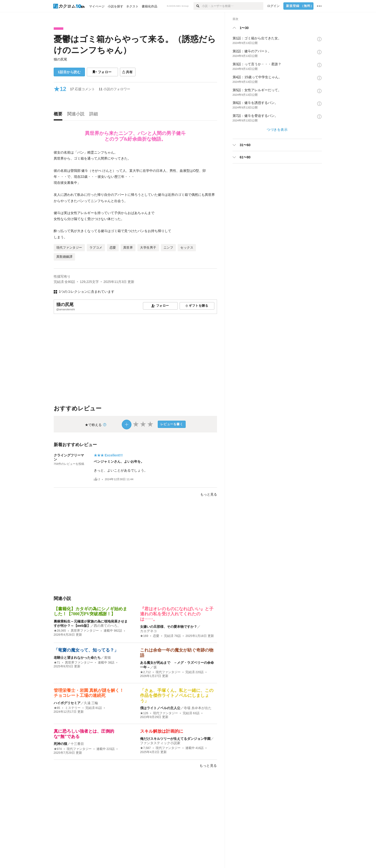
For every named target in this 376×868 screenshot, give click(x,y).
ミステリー (73, 708)
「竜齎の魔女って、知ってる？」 (86, 650)
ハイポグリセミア (67, 703)
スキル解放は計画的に (162, 731)
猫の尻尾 (60, 59)
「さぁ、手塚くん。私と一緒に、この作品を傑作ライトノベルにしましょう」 (177, 696)
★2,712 (145, 672)
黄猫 (107, 658)
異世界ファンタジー (85, 631)
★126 (144, 713)
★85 (57, 708)
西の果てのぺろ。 (107, 626)
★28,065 (60, 631)
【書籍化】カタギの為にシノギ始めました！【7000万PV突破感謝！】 (90, 611)
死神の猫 (60, 744)
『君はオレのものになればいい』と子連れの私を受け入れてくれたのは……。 (177, 614)
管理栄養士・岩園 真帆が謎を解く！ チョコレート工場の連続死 (91, 693)
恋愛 (156, 636)
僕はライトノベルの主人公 (160, 708)
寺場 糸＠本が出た (198, 708)
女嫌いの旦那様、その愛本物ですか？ (169, 627)
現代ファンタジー (168, 672)
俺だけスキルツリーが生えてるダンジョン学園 (175, 739)
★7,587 (145, 748)
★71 (57, 663)
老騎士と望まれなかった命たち (77, 658)
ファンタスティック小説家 (160, 743)
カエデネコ (148, 631)
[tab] (59, 115)
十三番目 (77, 744)
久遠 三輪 (91, 703)
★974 (58, 749)
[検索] (198, 6)
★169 (144, 636)
